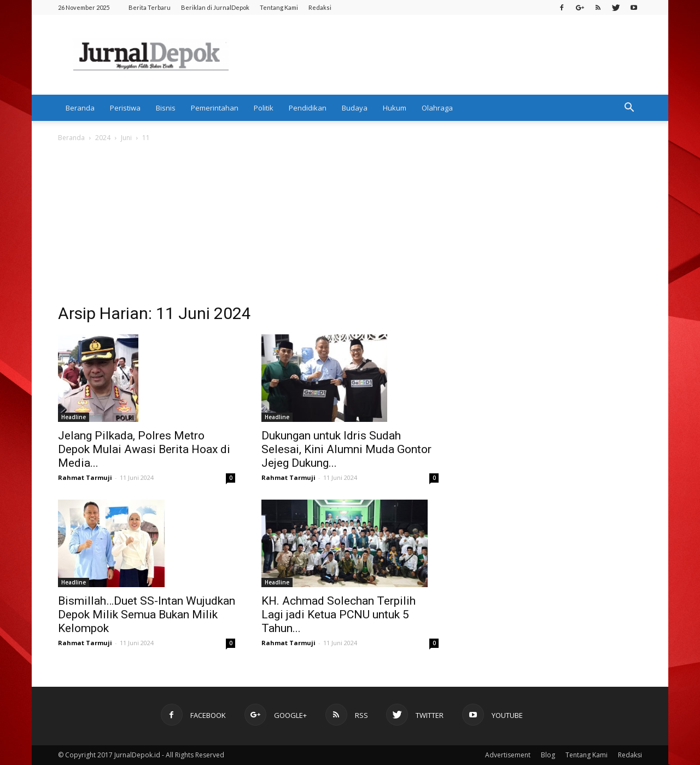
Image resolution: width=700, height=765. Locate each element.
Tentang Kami (279, 7)
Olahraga (437, 108)
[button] (629, 108)
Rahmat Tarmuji (85, 477)
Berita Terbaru (150, 7)
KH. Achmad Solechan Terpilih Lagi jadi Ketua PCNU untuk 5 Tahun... (339, 615)
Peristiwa (125, 108)
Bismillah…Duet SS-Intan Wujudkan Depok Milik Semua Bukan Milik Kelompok (147, 615)
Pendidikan (308, 108)
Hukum (395, 108)
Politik (264, 108)
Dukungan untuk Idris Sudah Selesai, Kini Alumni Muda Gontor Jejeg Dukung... (346, 449)
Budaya (355, 108)
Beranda (80, 108)
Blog (548, 755)
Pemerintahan (215, 108)
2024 (103, 138)
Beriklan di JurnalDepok (215, 7)
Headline (74, 417)
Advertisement (508, 755)
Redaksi (320, 7)
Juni (126, 138)
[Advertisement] (350, 226)
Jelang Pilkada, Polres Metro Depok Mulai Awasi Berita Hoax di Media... (144, 449)
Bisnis (166, 108)
